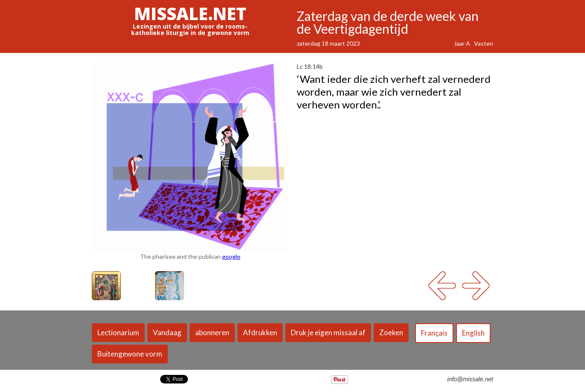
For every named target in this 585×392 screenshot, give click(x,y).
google (231, 256)
